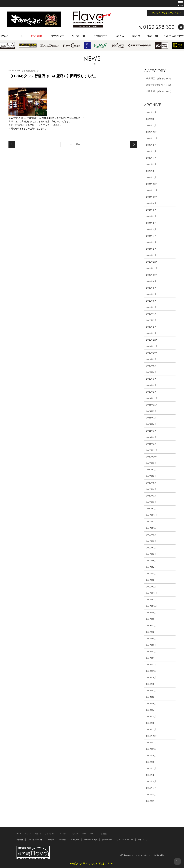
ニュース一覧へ (73, 144)
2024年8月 (151, 210)
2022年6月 (151, 366)
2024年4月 (151, 236)
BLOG (136, 36)
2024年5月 (151, 229)
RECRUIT (37, 36)
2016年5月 (151, 781)
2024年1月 (151, 255)
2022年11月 (152, 346)
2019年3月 (151, 574)
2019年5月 (151, 561)
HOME (6, 36)
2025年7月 (151, 151)
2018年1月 (151, 658)
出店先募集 (75, 840)
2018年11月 (152, 600)
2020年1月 (151, 509)
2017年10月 (152, 671)
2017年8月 (151, 684)
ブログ (84, 834)
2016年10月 (152, 749)
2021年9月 (151, 411)
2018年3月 (151, 645)
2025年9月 (151, 145)
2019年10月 (152, 528)
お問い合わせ (107, 840)
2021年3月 (151, 431)
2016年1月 (151, 801)
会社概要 (20, 840)
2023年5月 (151, 307)
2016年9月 (151, 756)
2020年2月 (151, 502)
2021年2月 (151, 437)
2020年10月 (152, 457)
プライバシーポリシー (125, 840)
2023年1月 (151, 333)
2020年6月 (151, 476)
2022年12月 (152, 340)
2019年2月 (151, 580)
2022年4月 (151, 372)
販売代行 (104, 834)
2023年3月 (151, 320)
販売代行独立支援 (91, 840)
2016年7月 (151, 768)
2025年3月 (151, 164)
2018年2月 (151, 652)
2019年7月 (151, 548)
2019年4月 (151, 567)
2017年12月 (152, 665)
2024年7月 (151, 216)
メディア (75, 834)
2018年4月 (151, 639)
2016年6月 (151, 775)
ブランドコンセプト (35, 840)
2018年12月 (152, 593)
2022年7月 (151, 359)
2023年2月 (151, 327)
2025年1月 (151, 177)
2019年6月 (151, 554)
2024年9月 (151, 203)
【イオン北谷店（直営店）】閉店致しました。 (134, 144)
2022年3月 (151, 379)
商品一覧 (38, 834)
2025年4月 (151, 158)
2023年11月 (152, 268)
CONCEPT (100, 36)
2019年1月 (151, 587)
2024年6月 (151, 223)
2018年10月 (152, 606)
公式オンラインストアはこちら (165, 13)
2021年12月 (152, 398)
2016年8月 (151, 762)
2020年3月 (151, 496)
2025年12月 (152, 132)
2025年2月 (151, 171)
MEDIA (119, 36)
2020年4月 (151, 489)
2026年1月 (151, 125)
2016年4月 (151, 788)
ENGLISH (153, 36)
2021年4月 (151, 424)
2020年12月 (152, 450)
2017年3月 (151, 716)
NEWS (19, 36)
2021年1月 (151, 444)
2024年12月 (152, 184)
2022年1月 (151, 392)
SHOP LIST (79, 36)
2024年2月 (151, 249)
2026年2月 (151, 119)
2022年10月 (152, 353)
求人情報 (63, 840)
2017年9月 (151, 677)
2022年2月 (151, 385)
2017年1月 (151, 729)
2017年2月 (151, 723)
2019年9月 (151, 535)
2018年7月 (151, 626)
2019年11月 (152, 522)
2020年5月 (151, 483)
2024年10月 (152, 197)
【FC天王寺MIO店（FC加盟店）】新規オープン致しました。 (12, 144)
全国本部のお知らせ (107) (159, 91)
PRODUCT (57, 36)
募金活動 (51, 840)
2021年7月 (151, 418)
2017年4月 (151, 710)
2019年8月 (151, 541)
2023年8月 (151, 288)
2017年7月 (151, 691)
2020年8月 (151, 463)
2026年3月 (151, 112)
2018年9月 (151, 613)
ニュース (28, 834)
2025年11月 (152, 138)
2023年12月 (152, 262)
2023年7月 (151, 294)
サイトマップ (143, 840)
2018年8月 (151, 619)
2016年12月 (152, 736)
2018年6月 (151, 632)
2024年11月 (152, 190)
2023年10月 (152, 275)
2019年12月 (152, 515)
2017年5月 (151, 704)
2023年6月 (151, 301)
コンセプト (64, 834)
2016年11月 (152, 743)
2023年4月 (151, 314)
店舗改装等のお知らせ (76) (159, 85)
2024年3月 (151, 242)
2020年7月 (151, 470)
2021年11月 (152, 405)
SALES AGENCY (173, 36)
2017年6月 (151, 697)
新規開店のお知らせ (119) (159, 78)
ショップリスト (51, 834)
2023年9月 (151, 281)
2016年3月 (151, 795)
